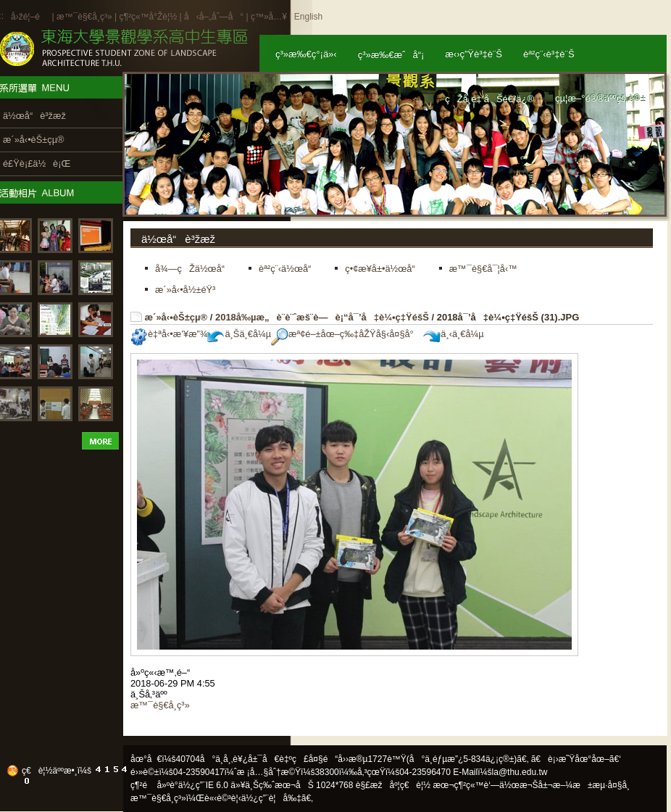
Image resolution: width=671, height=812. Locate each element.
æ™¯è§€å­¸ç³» (86, 17)
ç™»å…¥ (269, 17)
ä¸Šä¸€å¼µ (239, 334)
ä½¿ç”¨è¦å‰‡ (271, 798)
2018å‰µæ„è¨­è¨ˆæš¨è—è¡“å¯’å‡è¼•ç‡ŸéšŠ (322, 317)
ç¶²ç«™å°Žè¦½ (148, 17)
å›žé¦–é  (30, 17)
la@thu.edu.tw (520, 772)
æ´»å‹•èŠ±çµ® (176, 317)
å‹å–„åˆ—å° (214, 17)
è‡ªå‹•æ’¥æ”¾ (169, 334)
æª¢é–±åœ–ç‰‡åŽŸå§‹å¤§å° (346, 334)
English (308, 17)
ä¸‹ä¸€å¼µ (453, 334)
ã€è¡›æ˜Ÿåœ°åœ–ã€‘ (576, 759)
